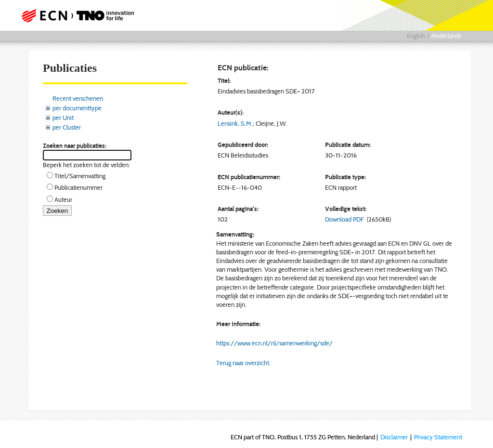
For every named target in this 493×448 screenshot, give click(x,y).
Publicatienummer (78, 187)
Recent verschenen (78, 98)
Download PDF (344, 219)
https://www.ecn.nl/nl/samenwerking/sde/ (274, 343)
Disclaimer (394, 437)
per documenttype (77, 108)
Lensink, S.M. (235, 123)
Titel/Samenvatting (80, 176)
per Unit (63, 118)
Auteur (63, 199)
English (416, 36)
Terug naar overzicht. (243, 363)
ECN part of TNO (80, 15)
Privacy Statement (438, 437)
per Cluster (67, 127)
